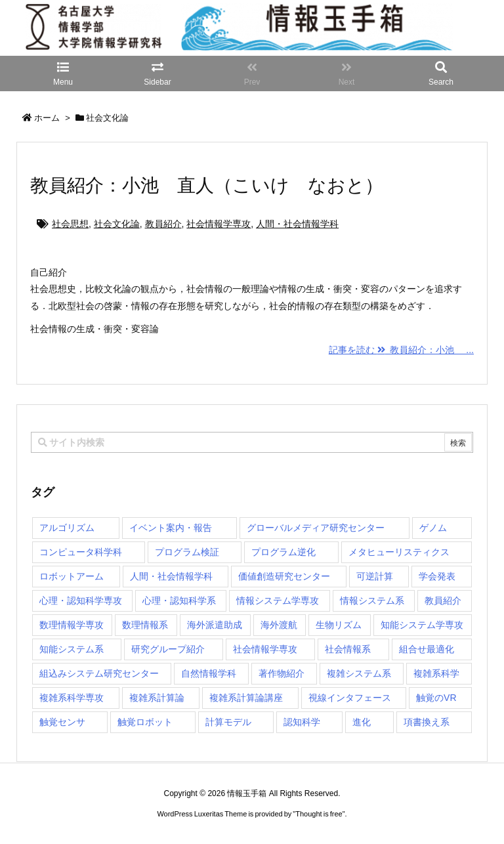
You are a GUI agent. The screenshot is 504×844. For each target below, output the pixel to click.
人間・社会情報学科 (297, 224)
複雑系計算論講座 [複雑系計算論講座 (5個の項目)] (246, 698)
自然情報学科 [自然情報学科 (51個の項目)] (209, 673)
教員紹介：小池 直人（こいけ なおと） (207, 185)
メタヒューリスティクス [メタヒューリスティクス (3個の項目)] (399, 552)
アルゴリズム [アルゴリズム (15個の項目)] (67, 528)
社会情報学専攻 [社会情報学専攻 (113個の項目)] (265, 649)
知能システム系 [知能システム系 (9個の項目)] (72, 649)
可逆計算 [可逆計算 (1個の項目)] (375, 576)
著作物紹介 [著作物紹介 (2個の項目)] (282, 673)
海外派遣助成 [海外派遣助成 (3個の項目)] (215, 625)
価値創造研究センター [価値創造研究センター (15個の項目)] (284, 576)
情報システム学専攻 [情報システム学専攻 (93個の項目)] (278, 601)
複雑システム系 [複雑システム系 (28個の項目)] (359, 673)
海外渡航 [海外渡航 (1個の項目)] (279, 625)
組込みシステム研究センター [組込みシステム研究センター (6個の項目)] (99, 673)
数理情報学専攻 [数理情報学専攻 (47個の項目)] (72, 625)
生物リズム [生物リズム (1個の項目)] (339, 625)
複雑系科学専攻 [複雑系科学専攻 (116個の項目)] (72, 698)
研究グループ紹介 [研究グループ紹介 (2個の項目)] (168, 649)
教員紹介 (163, 224)
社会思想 (70, 224)
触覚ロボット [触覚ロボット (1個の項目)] (145, 722)
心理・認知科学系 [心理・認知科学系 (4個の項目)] (179, 601)
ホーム (47, 118)
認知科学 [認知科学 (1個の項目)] (302, 722)
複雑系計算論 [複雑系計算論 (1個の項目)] (157, 698)
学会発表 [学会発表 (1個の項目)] (437, 576)
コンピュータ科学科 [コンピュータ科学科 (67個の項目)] (81, 552)
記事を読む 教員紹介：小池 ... (401, 350)
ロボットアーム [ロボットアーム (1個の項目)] (72, 576)
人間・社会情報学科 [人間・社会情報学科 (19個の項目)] (171, 576)
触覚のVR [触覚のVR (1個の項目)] (436, 698)
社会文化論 (117, 224)
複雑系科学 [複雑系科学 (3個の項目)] (436, 673)
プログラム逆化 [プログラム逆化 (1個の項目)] (283, 552)
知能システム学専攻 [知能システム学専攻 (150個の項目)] (422, 625)
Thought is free (319, 814)
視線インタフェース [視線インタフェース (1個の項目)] (350, 698)
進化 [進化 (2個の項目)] (362, 722)
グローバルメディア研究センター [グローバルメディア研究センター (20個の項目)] (316, 528)
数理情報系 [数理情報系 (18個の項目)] (145, 625)
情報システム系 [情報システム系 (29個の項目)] (372, 601)
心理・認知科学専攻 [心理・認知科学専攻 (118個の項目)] (81, 601)
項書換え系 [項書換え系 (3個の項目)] (427, 722)
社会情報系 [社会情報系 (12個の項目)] (348, 649)
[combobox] (252, 442)
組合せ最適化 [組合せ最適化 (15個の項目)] (427, 649)
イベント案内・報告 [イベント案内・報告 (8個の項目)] (171, 528)
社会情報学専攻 (219, 224)
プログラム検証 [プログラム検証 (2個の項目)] (187, 552)
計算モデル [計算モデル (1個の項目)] (228, 722)
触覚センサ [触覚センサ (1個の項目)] (62, 722)
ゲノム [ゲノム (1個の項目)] (433, 528)
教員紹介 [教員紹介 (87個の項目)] (443, 601)
